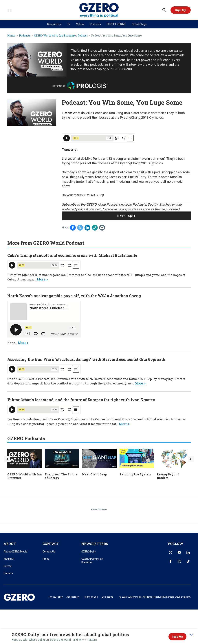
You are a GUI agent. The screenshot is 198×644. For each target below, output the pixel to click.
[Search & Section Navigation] (10, 10)
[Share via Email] (102, 228)
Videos (80, 24)
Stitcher (165, 204)
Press (46, 559)
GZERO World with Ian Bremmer (25, 476)
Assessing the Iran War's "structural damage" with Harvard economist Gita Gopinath (86, 359)
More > (42, 279)
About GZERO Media (15, 552)
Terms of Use (91, 597)
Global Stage (139, 24)
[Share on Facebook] (73, 228)
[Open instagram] (179, 561)
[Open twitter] (170, 552)
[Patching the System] (137, 458)
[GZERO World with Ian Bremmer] (25, 458)
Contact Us (49, 552)
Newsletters (54, 24)
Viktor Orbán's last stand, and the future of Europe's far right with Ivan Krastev (81, 400)
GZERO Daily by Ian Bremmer (92, 561)
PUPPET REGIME (116, 24)
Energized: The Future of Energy (61, 476)
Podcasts (95, 24)
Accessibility (73, 597)
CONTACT (51, 544)
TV (69, 24)
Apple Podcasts (135, 204)
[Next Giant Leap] (99, 458)
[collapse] (191, 635)
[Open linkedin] (188, 552)
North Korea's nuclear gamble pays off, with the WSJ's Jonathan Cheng (74, 296)
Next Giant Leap (95, 474)
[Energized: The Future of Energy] (62, 458)
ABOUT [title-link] (10, 544)
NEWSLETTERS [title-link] (95, 544)
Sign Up (177, 637)
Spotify (153, 204)
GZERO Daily (89, 552)
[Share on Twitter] (80, 228)
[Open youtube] (179, 552)
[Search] (164, 10)
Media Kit (9, 559)
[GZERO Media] (99, 10)
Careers (8, 573)
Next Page (126, 216)
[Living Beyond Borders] (174, 458)
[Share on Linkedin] (87, 228)
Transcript (70, 150)
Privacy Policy (56, 597)
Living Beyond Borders (168, 476)
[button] (181, 10)
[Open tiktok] (188, 561)
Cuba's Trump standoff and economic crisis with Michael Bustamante (72, 255)
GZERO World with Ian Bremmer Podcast (61, 36)
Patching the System (135, 474)
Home (11, 36)
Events (8, 566)
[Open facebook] (170, 561)
